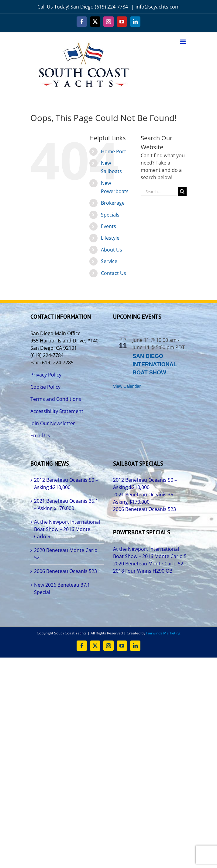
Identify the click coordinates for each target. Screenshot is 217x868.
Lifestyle (110, 238)
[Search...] (159, 191)
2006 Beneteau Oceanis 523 (65, 571)
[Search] (182, 191)
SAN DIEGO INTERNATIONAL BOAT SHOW (155, 364)
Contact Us (114, 273)
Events (108, 226)
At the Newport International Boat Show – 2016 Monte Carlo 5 (67, 529)
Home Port (114, 151)
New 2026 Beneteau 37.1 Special (62, 589)
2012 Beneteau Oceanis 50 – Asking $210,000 (66, 484)
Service (109, 261)
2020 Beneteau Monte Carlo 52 (66, 554)
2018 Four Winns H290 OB (143, 571)
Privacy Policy (46, 375)
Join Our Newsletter (53, 423)
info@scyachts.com (158, 7)
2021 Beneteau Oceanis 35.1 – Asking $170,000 (66, 505)
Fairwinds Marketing (163, 633)
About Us (112, 250)
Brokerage (113, 203)
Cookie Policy (45, 387)
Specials (110, 215)
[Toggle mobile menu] (183, 42)
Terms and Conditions (56, 399)
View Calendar (127, 386)
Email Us (40, 436)
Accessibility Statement (57, 411)
